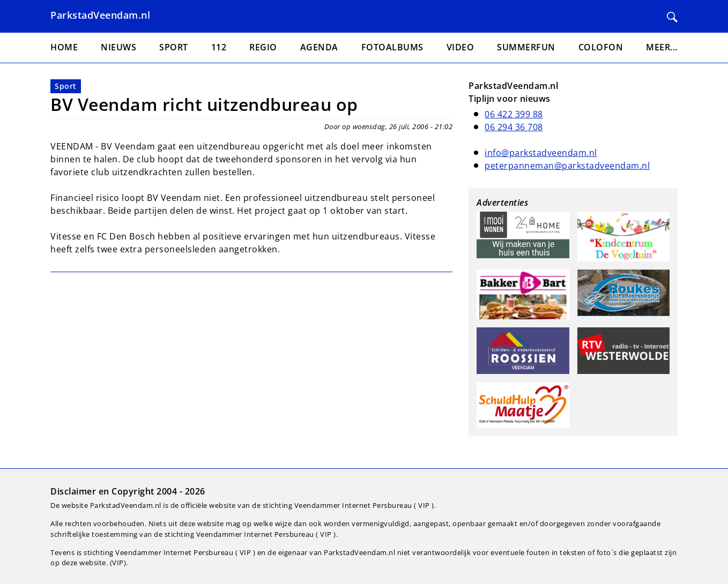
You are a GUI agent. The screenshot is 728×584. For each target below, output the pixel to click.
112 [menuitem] (219, 47)
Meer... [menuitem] (662, 47)
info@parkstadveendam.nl (541, 153)
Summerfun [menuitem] (526, 47)
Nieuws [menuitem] (118, 47)
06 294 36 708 (514, 127)
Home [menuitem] (64, 47)
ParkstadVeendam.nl (100, 15)
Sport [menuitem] (174, 47)
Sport (66, 86)
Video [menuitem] (460, 47)
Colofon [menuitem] (601, 47)
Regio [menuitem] (263, 47)
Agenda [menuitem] (319, 47)
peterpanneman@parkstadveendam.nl (567, 166)
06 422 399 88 (514, 114)
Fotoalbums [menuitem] (392, 47)
